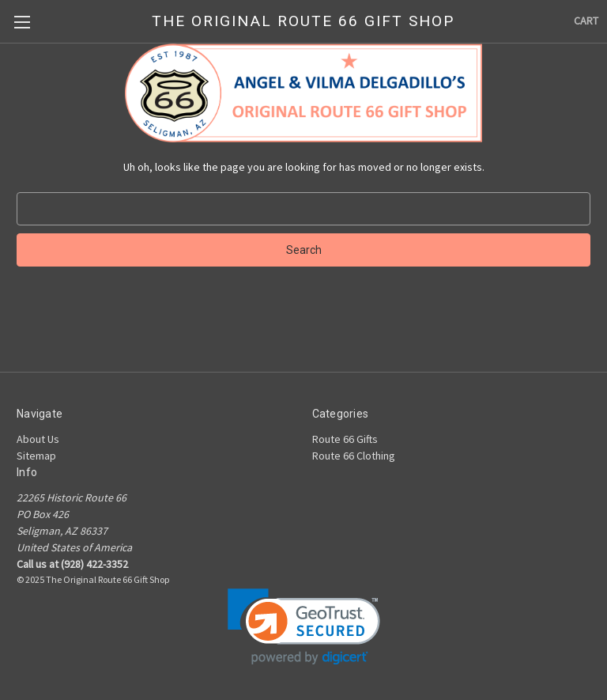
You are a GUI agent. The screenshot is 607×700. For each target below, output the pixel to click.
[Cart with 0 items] (586, 21)
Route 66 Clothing (354, 456)
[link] (304, 627)
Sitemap (36, 456)
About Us (38, 439)
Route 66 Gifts (345, 439)
